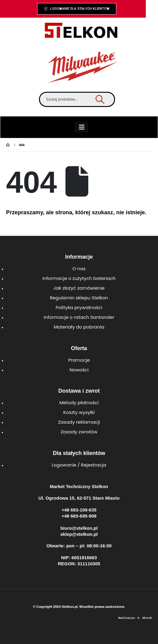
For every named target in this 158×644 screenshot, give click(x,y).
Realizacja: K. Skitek (135, 618)
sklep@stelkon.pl (79, 534)
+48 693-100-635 (79, 510)
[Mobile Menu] (82, 127)
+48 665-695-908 (79, 516)
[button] (77, 9)
